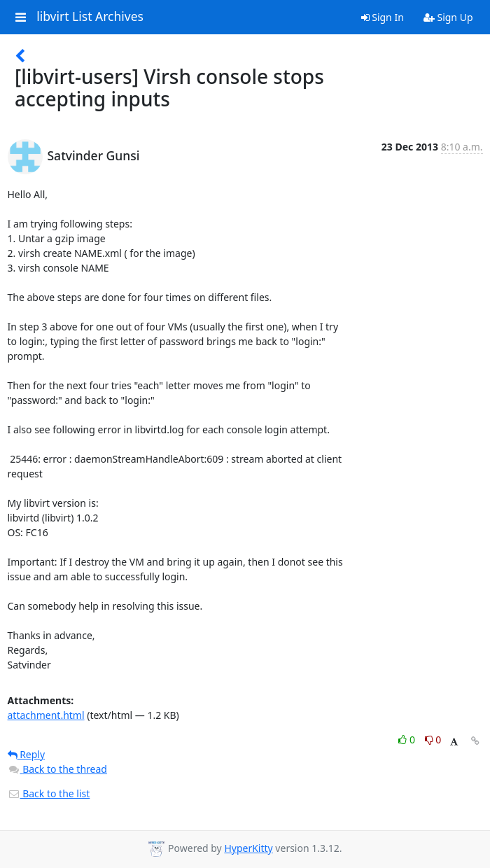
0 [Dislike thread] (433, 740)
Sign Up (448, 17)
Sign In (383, 17)
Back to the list (49, 793)
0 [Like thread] (408, 740)
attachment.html (46, 715)
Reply (27, 754)
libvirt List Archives (90, 17)
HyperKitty (248, 848)
